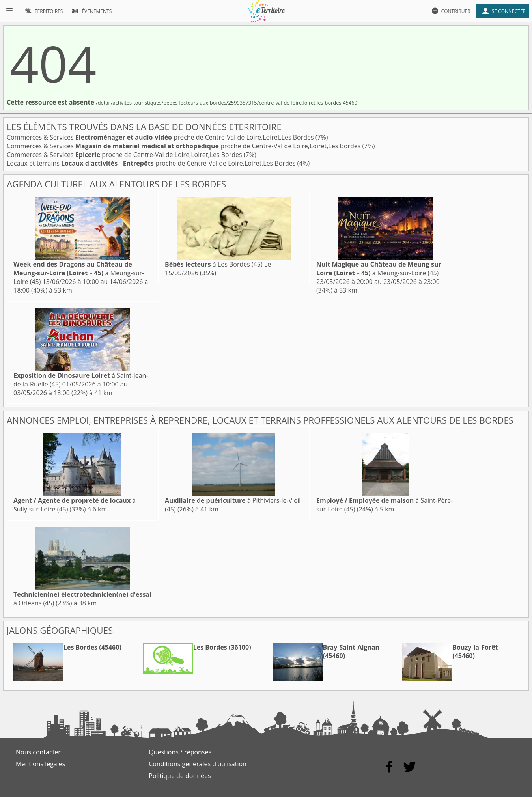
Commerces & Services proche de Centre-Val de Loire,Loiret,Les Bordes (161, 137)
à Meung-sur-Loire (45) (79, 273)
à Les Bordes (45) (214, 264)
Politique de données (180, 776)
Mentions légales (40, 764)
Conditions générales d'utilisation (198, 764)
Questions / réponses (180, 752)
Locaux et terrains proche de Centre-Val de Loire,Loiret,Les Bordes (152, 163)
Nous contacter (38, 752)
